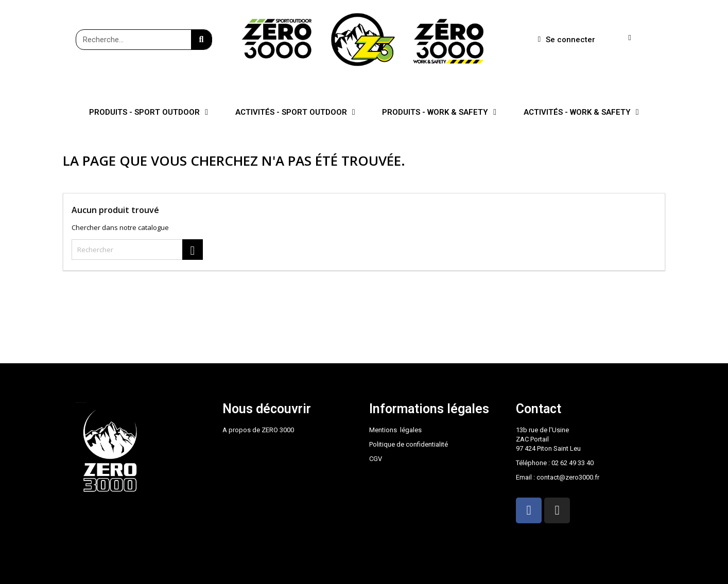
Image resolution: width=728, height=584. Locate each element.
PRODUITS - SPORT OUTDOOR (149, 112)
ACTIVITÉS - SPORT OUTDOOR (295, 112)
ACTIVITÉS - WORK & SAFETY (581, 112)
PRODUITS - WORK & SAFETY (439, 112)
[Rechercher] (137, 250)
